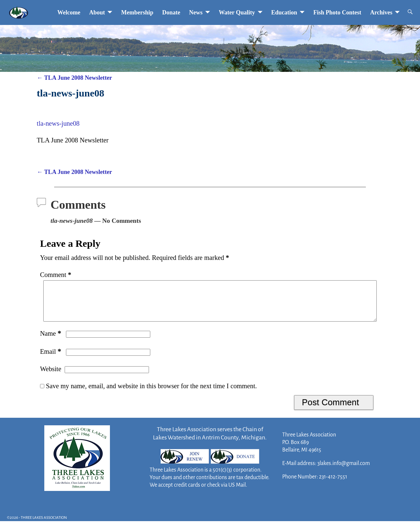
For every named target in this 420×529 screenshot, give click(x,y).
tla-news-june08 (58, 123)
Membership (137, 12)
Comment (56, 275)
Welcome (69, 12)
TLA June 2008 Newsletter (74, 78)
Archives (381, 12)
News (196, 12)
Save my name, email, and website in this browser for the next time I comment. (151, 394)
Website (51, 377)
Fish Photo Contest (337, 12)
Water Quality (237, 12)
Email (51, 359)
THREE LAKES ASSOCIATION (44, 526)
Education (284, 12)
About (97, 12)
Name (51, 341)
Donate (171, 12)
